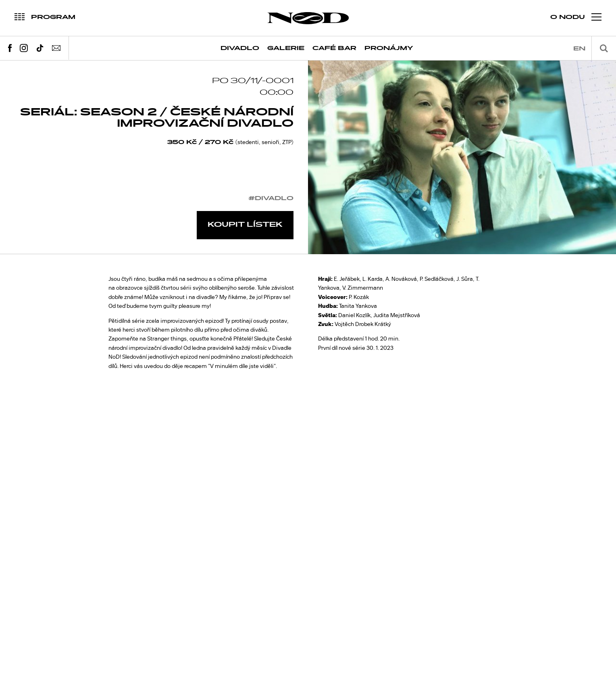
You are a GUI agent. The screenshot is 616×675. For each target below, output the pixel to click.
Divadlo (240, 48)
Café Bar (334, 48)
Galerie (286, 48)
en (579, 49)
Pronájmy (389, 48)
